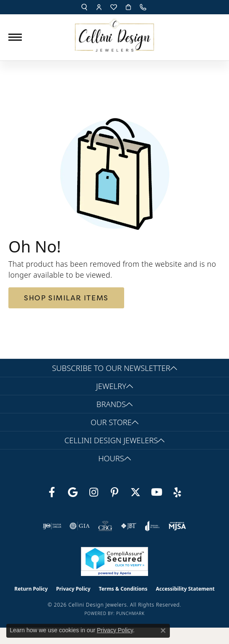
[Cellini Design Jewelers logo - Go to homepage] (114, 33)
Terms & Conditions (123, 589)
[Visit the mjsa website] (177, 526)
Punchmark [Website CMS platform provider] (130, 613)
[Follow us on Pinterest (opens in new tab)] (114, 492)
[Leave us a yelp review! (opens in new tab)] (177, 492)
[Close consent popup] (163, 631)
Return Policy (31, 589)
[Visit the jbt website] (129, 526)
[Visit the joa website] (152, 526)
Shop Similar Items (66, 298)
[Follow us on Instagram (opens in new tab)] (94, 492)
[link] (144, 7)
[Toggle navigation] (15, 37)
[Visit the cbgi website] (105, 526)
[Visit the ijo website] (52, 526)
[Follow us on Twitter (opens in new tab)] (135, 492)
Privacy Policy (73, 589)
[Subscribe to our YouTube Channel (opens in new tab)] (156, 492)
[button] (84, 7)
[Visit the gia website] (80, 526)
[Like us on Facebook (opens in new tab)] (52, 492)
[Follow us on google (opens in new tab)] (73, 492)
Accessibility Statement (185, 589)
